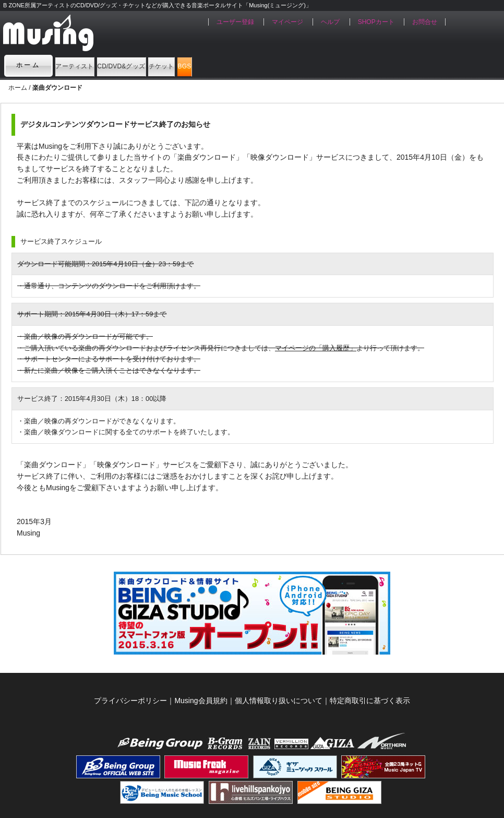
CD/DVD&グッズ (176, 65)
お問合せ (425, 22)
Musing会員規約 (201, 701)
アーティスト (92, 65)
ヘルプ (330, 22)
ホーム (29, 65)
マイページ (287, 22)
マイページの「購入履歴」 (316, 348)
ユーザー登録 (235, 22)
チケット (252, 65)
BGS (304, 65)
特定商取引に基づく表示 (370, 701)
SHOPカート (376, 22)
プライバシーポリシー (130, 701)
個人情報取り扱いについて (279, 701)
